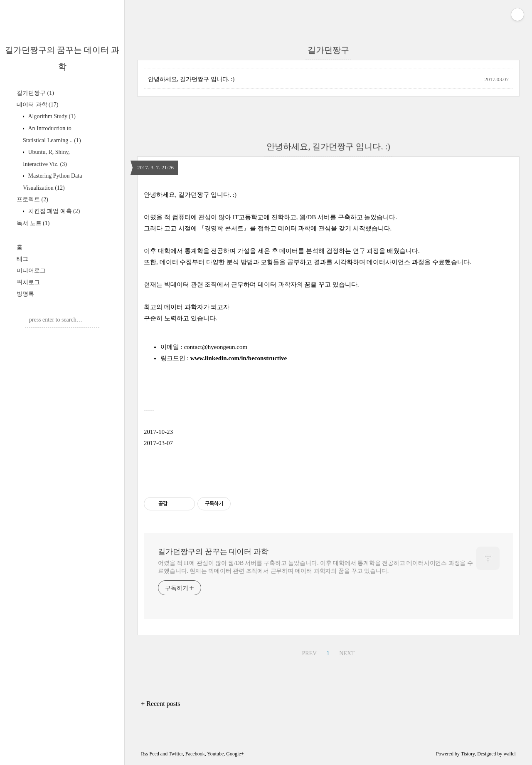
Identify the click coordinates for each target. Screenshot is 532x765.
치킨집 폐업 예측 (53, 211)
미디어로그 (31, 271)
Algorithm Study (51, 116)
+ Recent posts (160, 704)
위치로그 (28, 282)
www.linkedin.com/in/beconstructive (239, 358)
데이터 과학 (37, 105)
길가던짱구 (35, 93)
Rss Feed (150, 754)
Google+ (235, 754)
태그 (22, 259)
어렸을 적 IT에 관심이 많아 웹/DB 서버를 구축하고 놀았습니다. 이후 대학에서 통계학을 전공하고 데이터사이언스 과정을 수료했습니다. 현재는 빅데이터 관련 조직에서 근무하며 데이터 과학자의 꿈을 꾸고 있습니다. (315, 567)
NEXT (347, 653)
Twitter (176, 754)
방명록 (25, 294)
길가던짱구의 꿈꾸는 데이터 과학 (213, 552)
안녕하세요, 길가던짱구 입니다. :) (191, 79)
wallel (509, 754)
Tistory (468, 754)
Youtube (215, 754)
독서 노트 (33, 223)
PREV (309, 653)
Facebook (195, 754)
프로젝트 (32, 199)
